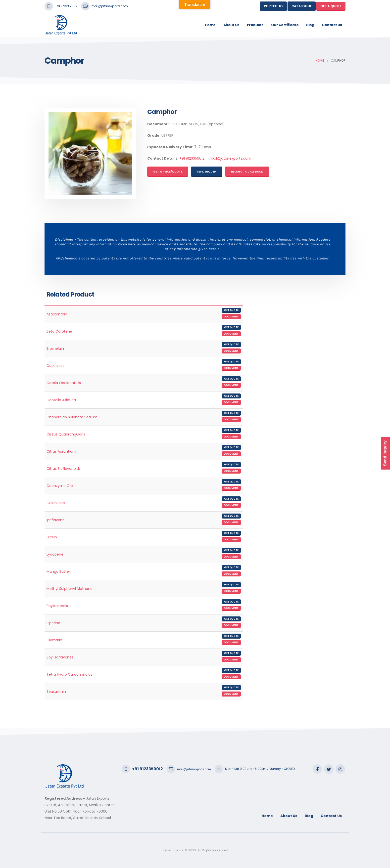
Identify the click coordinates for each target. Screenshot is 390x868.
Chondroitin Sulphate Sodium (72, 417)
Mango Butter (58, 571)
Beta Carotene (59, 331)
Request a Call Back (247, 172)
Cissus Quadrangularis (66, 434)
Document (231, 317)
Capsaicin (55, 366)
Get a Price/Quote (168, 172)
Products (255, 25)
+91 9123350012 (66, 6)
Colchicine (56, 503)
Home (210, 25)
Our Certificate (285, 25)
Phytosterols (57, 606)
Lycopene (55, 554)
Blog (310, 25)
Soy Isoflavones (60, 657)
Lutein (52, 537)
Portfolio (273, 6)
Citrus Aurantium (61, 451)
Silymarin (54, 640)
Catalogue (302, 6)
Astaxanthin (57, 314)
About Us (231, 25)
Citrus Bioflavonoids (64, 469)
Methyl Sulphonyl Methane (70, 589)
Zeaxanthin (56, 692)
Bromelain (55, 348)
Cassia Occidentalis (64, 383)
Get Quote (231, 310)
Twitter (329, 769)
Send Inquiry (207, 172)
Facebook (317, 769)
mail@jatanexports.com (110, 6)
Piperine (53, 623)
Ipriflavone (56, 520)
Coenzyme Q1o (60, 486)
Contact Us (332, 25)
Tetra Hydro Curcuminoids (69, 674)
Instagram (340, 769)
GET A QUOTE (331, 6)
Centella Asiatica (61, 400)
